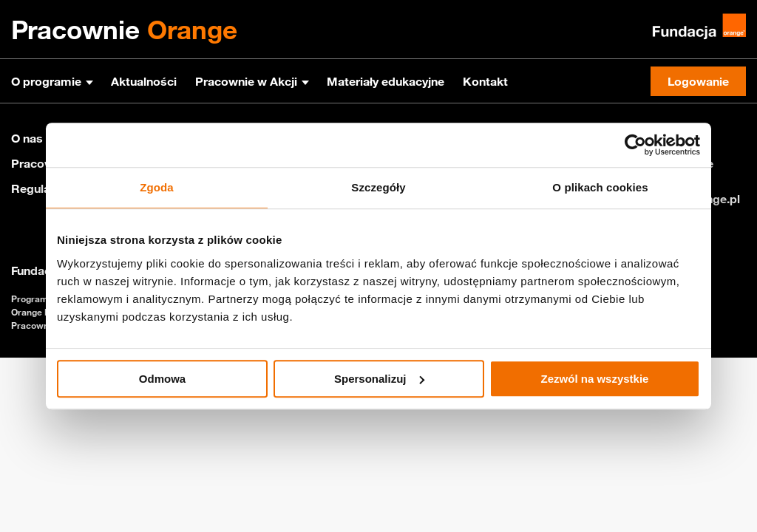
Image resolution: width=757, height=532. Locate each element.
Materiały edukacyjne (386, 81)
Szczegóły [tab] (378, 187)
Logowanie (698, 81)
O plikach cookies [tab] (600, 187)
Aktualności (144, 81)
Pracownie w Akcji (246, 81)
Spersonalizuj (379, 379)
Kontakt (485, 81)
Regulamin (41, 188)
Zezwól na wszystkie (595, 379)
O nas (27, 138)
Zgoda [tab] (157, 187)
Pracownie (124, 30)
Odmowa (162, 379)
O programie (46, 81)
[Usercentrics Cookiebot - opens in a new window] (635, 145)
